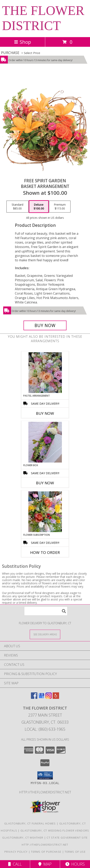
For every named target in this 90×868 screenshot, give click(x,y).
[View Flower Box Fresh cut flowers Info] (45, 442)
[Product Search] (46, 611)
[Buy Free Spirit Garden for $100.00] (45, 325)
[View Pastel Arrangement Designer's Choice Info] (45, 373)
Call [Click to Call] (15, 864)
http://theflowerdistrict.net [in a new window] (45, 792)
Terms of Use (75, 852)
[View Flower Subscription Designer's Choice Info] (45, 512)
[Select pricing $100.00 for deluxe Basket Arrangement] (39, 207)
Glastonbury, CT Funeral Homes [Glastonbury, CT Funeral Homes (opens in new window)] (30, 823)
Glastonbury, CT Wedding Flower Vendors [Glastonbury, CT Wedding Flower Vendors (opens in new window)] (55, 830)
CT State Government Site (67, 838)
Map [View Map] (45, 864)
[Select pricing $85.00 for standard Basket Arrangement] (17, 207)
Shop (22, 42)
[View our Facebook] (34, 698)
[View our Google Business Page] (41, 698)
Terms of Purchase (46, 852)
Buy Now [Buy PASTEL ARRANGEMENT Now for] (45, 413)
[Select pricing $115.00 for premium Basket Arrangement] (60, 207)
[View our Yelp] (56, 698)
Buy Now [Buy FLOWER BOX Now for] (45, 483)
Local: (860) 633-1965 (45, 729)
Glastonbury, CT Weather (23, 838)
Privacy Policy (16, 852)
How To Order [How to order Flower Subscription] (45, 552)
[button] (45, 775)
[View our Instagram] (49, 698)
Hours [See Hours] (75, 864)
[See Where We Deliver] (45, 634)
